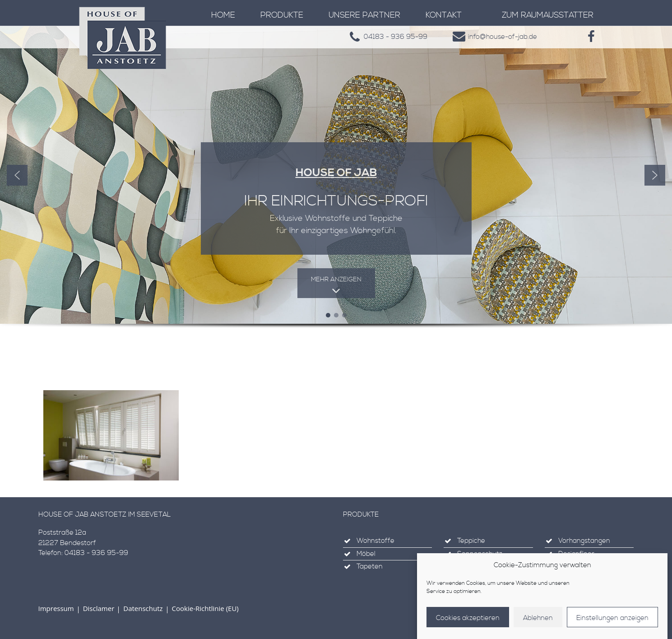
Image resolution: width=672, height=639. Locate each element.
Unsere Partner (364, 15)
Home (223, 15)
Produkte (282, 15)
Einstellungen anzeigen (612, 618)
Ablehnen (538, 618)
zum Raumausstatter (548, 15)
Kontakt (444, 15)
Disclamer (99, 608)
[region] (336, 190)
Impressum (56, 608)
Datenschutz (143, 608)
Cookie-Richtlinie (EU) (205, 608)
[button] (17, 175)
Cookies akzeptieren (468, 618)
